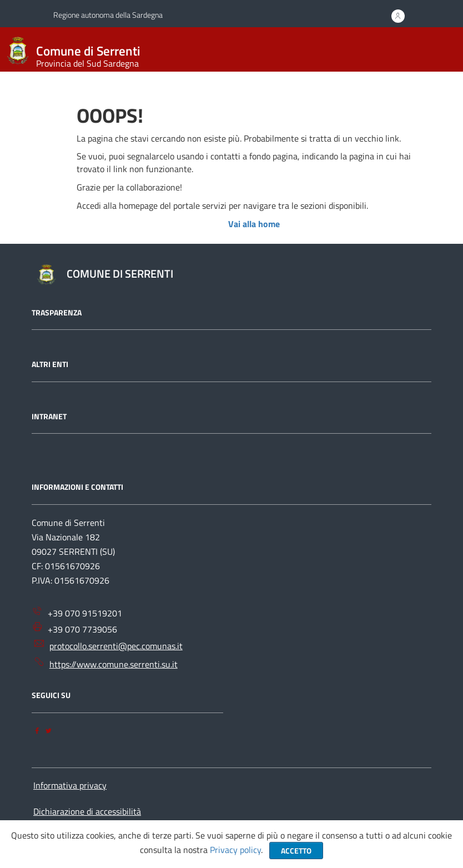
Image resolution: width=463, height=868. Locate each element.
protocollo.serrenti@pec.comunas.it (108, 645)
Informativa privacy (70, 785)
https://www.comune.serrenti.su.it (105, 663)
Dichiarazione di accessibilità (87, 811)
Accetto (296, 851)
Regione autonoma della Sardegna (108, 15)
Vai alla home (254, 224)
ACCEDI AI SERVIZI (397, 20)
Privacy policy (235, 850)
